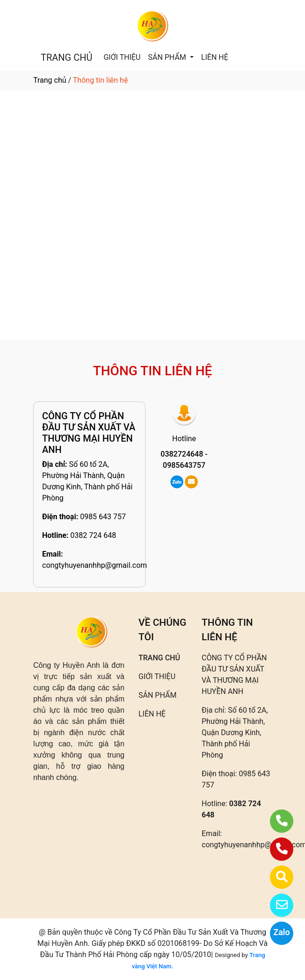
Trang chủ (50, 80)
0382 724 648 (93, 535)
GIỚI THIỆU (122, 57)
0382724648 (182, 454)
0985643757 (184, 465)
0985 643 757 (103, 517)
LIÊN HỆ (215, 57)
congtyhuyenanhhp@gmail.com (94, 565)
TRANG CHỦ (66, 57)
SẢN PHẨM (168, 57)
